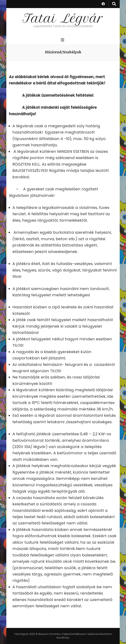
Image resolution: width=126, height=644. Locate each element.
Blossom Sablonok (88, 634)
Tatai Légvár (63, 18)
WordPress (63, 638)
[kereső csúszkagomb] (114, 4)
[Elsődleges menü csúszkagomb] (63, 40)
